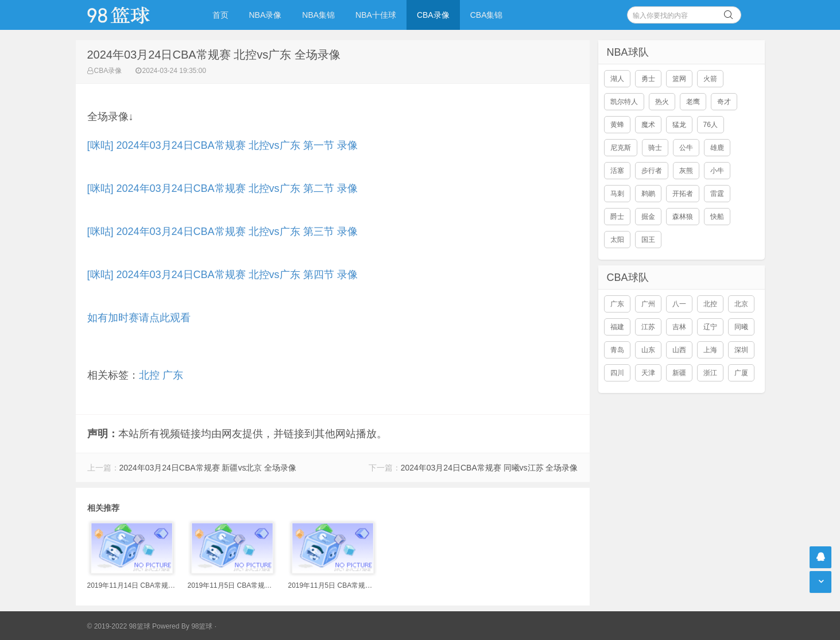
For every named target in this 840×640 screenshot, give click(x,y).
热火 (662, 102)
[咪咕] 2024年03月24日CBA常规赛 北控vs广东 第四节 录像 (222, 275)
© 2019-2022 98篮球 (119, 626)
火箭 (710, 79)
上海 (710, 350)
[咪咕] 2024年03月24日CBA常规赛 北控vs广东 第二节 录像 (222, 188)
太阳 (617, 240)
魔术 (648, 125)
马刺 (617, 194)
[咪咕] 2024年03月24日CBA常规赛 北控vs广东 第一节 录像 (222, 145)
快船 (717, 217)
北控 (149, 375)
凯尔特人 (624, 102)
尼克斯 (621, 148)
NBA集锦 (318, 15)
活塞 (617, 171)
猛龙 (679, 125)
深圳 (741, 350)
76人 (711, 125)
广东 (173, 375)
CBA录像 (433, 15)
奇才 (724, 102)
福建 (617, 327)
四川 (617, 373)
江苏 (648, 327)
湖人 (617, 79)
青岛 (617, 350)
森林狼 (683, 217)
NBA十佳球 (376, 15)
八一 (679, 304)
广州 (648, 304)
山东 (648, 350)
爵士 (617, 217)
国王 (648, 240)
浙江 (710, 373)
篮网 (679, 79)
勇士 (648, 79)
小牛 (717, 171)
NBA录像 (266, 15)
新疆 (679, 373)
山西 (679, 350)
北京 (741, 304)
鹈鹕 (648, 194)
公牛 (686, 148)
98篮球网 (133, 15)
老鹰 (693, 102)
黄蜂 (617, 125)
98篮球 (202, 626)
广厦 (741, 373)
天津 (648, 373)
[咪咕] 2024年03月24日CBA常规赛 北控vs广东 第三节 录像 (222, 232)
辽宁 (710, 327)
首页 (220, 15)
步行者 (652, 171)
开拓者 (683, 194)
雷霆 (717, 194)
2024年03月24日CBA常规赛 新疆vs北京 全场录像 (208, 468)
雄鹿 (717, 148)
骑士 (655, 148)
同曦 (741, 327)
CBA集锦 (487, 15)
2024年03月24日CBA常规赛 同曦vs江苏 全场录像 (489, 468)
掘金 (648, 217)
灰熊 (686, 171)
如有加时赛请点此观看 (139, 318)
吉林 (679, 327)
